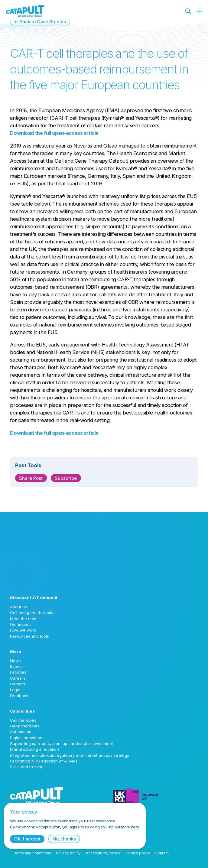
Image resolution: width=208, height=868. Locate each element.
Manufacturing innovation (34, 749)
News (15, 661)
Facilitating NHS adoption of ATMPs (44, 761)
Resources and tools (29, 636)
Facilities (18, 672)
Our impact (20, 624)
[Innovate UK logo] (156, 796)
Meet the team (24, 619)
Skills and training (27, 767)
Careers (18, 678)
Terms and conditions (32, 853)
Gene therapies (25, 726)
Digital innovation (26, 738)
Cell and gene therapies (33, 613)
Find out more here (123, 827)
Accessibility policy (103, 853)
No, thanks (64, 839)
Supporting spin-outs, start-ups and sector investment (62, 743)
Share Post (31, 478)
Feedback (19, 696)
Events (16, 666)
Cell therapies (23, 720)
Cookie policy (138, 853)
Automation (21, 732)
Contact (18, 684)
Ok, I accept (27, 839)
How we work (23, 630)
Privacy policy (68, 853)
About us (18, 607)
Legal (15, 690)
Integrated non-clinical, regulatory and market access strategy (70, 755)
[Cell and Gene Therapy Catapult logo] (25, 11)
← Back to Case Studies (40, 22)
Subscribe (66, 478)
